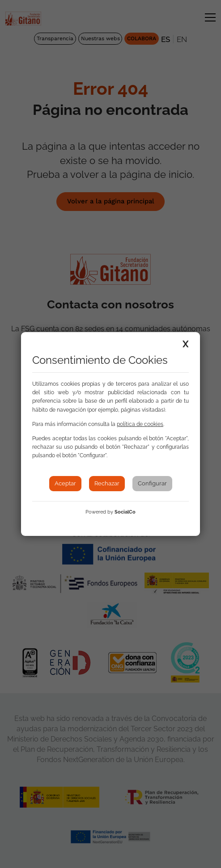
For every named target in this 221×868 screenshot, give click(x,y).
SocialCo (125, 512)
